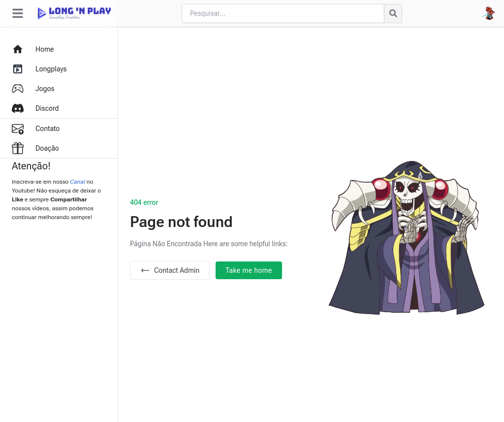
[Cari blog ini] (283, 14)
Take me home (249, 270)
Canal (78, 182)
